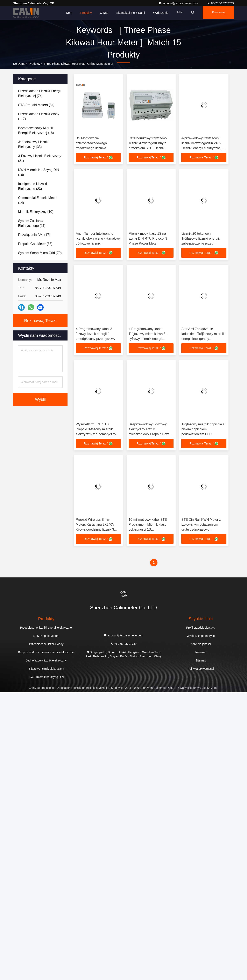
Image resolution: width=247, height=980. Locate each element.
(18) (36, 130)
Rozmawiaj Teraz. (40, 321)
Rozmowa (218, 13)
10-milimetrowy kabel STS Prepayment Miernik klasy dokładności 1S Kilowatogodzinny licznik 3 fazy (148, 530)
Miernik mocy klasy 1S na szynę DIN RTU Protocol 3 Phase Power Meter (148, 239)
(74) (40, 93)
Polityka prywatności (201, 670)
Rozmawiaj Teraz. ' (98, 158)
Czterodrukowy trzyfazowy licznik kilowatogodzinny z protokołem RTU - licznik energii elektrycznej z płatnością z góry (148, 148)
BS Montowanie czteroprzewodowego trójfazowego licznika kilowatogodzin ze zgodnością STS (98, 148)
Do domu (19, 64)
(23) (33, 186)
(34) (36, 105)
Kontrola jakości (201, 645)
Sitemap (201, 661)
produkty (34, 64)
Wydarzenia (158, 13)
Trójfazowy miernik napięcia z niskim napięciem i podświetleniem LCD (203, 430)
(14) (37, 200)
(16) (39, 172)
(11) (32, 223)
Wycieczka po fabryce (201, 637)
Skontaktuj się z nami (128, 13)
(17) (34, 235)
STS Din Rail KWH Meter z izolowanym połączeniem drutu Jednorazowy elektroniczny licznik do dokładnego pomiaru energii (202, 530)
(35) (33, 144)
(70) (40, 253)
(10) (36, 212)
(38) (35, 244)
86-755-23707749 (220, 3)
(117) (39, 116)
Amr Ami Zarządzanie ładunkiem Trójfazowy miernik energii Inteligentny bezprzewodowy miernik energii (203, 339)
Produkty (83, 13)
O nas (101, 13)
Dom (66, 13)
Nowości (201, 653)
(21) (40, 158)
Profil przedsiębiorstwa (201, 629)
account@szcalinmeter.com (179, 3)
